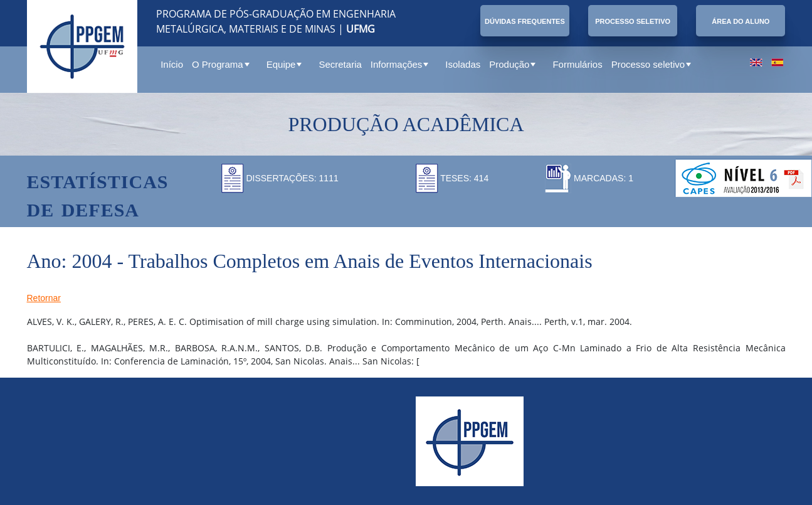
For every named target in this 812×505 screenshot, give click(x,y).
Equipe (284, 64)
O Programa (221, 64)
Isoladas (463, 64)
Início (172, 64)
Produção (512, 64)
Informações (400, 64)
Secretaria (340, 64)
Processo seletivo (651, 64)
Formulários (577, 64)
